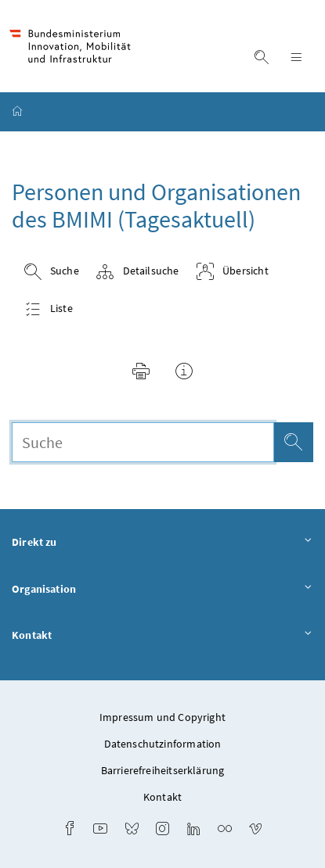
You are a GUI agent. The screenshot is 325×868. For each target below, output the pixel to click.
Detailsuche (137, 272)
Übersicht (232, 272)
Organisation (162, 590)
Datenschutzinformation (163, 744)
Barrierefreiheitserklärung (163, 770)
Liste (48, 309)
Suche (51, 272)
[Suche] (293, 442)
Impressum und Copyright (162, 717)
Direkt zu (162, 543)
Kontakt (162, 636)
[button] (141, 374)
